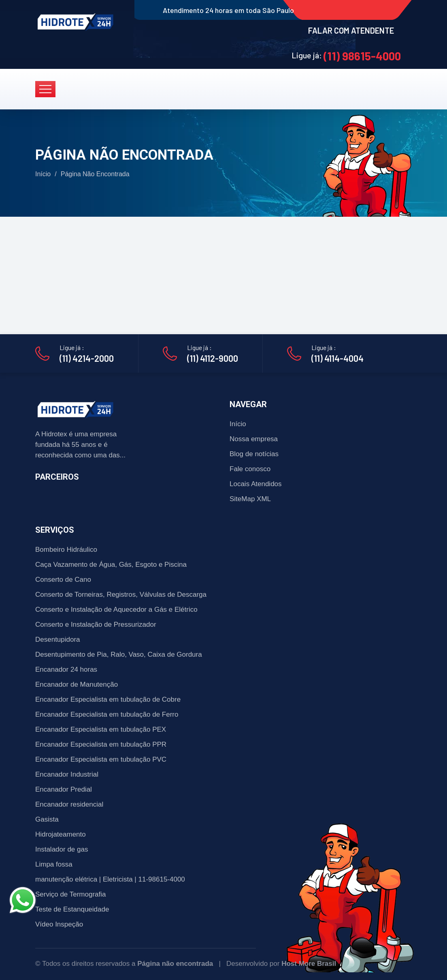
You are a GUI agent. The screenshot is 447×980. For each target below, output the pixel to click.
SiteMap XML (250, 499)
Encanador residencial (69, 804)
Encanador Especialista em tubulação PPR (101, 744)
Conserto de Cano (63, 580)
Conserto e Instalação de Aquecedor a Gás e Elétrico (116, 610)
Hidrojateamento (61, 834)
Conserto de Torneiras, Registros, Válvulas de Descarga (121, 595)
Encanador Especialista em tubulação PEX (101, 729)
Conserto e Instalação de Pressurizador (96, 625)
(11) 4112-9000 (213, 358)
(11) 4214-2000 (87, 358)
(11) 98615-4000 (362, 56)
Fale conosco (250, 469)
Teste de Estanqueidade (72, 909)
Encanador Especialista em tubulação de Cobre (108, 699)
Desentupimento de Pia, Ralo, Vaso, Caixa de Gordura (119, 654)
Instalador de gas (62, 849)
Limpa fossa (54, 864)
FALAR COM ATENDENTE (351, 30)
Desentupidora (58, 639)
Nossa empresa (254, 439)
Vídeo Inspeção (59, 924)
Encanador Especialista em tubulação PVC (101, 759)
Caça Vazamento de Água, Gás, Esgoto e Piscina (111, 565)
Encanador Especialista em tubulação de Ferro (107, 714)
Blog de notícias (254, 454)
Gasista (47, 819)
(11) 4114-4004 (337, 358)
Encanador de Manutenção (77, 684)
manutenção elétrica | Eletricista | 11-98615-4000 (110, 879)
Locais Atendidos (256, 484)
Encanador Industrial (67, 774)
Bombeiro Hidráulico (66, 550)
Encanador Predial (64, 789)
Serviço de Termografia (71, 894)
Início (43, 174)
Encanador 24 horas (66, 669)
